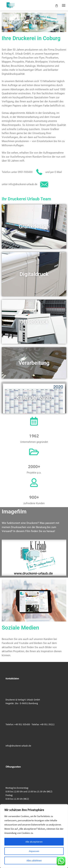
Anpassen (34, 851)
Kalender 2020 (34, 398)
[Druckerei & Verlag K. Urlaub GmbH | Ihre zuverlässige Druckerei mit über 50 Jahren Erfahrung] (10, 5)
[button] (34, 558)
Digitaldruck (34, 274)
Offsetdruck (34, 322)
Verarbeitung (34, 363)
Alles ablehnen (34, 861)
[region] (34, 836)
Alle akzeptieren (34, 842)
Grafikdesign (34, 227)
